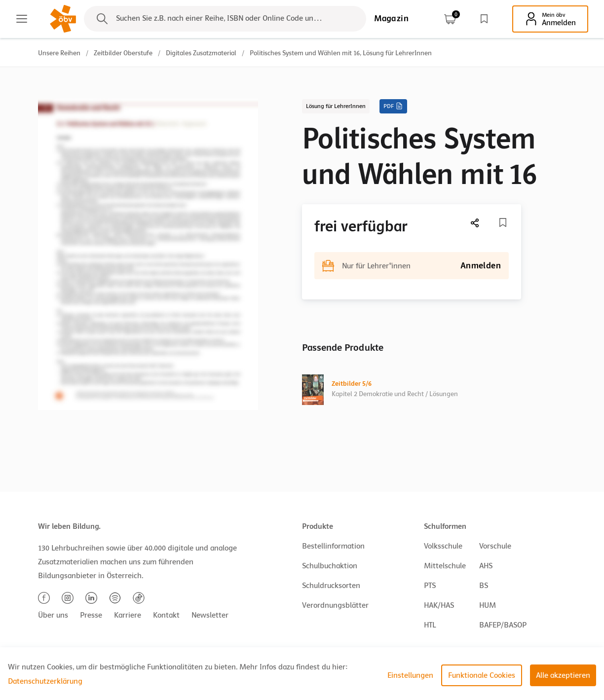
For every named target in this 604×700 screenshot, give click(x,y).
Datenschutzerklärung (45, 681)
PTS (430, 586)
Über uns (53, 615)
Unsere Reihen (59, 53)
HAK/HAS (439, 605)
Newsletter (210, 615)
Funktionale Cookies (482, 675)
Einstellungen (410, 675)
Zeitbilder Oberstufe (123, 53)
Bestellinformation (333, 546)
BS (484, 586)
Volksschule (443, 546)
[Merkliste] (503, 222)
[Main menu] (22, 19)
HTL (430, 625)
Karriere (128, 615)
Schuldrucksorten (331, 586)
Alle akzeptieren (563, 675)
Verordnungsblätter (335, 605)
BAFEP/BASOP (503, 625)
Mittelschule (445, 566)
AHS (486, 566)
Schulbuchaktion (330, 566)
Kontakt (166, 615)
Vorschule (495, 546)
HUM (488, 605)
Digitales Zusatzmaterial (201, 53)
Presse (91, 615)
